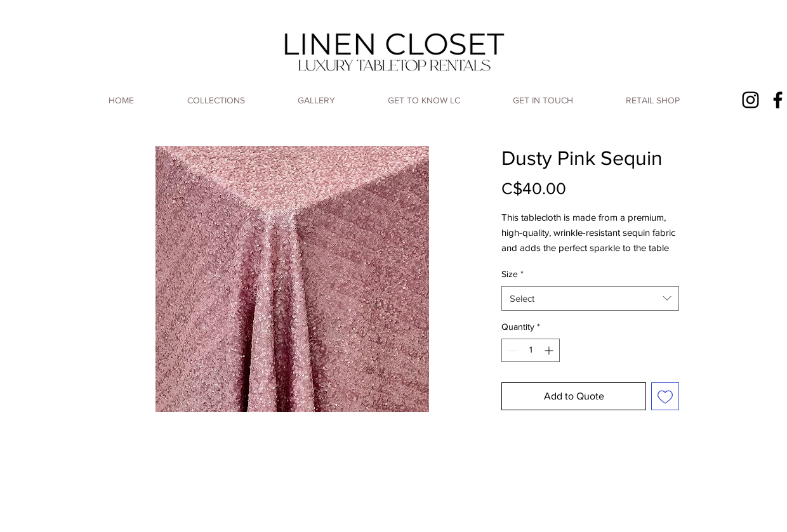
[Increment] (550, 350)
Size (513, 274)
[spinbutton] (531, 350)
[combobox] (590, 298)
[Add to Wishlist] (665, 396)
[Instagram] (751, 100)
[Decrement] (511, 350)
